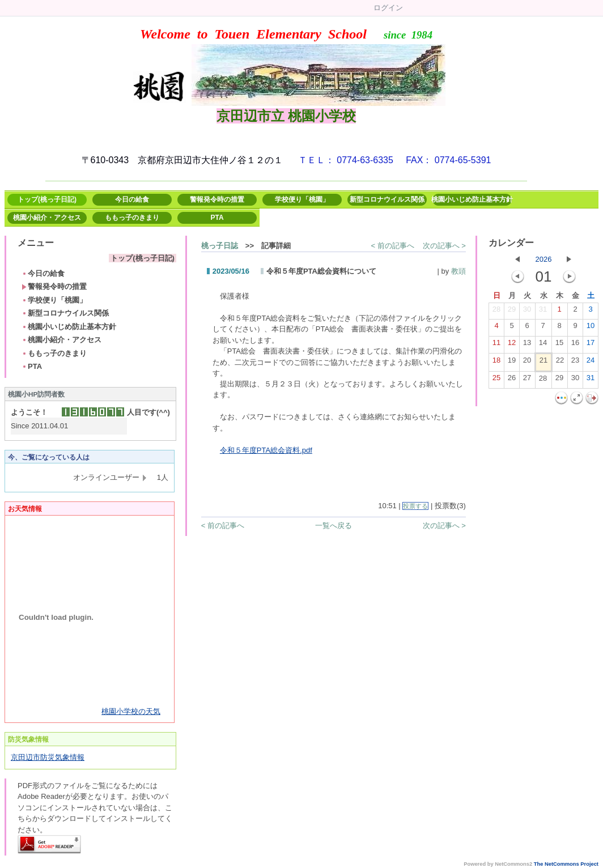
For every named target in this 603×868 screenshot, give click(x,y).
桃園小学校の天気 (131, 711)
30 (527, 312)
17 (591, 345)
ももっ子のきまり (132, 218)
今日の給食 (132, 199)
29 (512, 312)
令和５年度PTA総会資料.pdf (266, 450)
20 (527, 363)
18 (496, 363)
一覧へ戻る (334, 526)
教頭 (458, 271)
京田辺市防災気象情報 (48, 757)
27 (527, 380)
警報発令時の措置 (217, 199)
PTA (217, 218)
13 (527, 345)
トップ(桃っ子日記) (47, 199)
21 (543, 363)
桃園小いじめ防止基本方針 (472, 199)
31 (543, 312)
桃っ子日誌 (220, 246)
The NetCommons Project (566, 864)
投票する (415, 506)
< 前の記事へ (392, 246)
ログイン (388, 8)
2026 (544, 259)
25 (496, 380)
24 (591, 363)
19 (512, 363)
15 (559, 345)
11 (496, 345)
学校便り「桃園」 (302, 199)
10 (591, 328)
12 (512, 345)
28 (496, 312)
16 (575, 345)
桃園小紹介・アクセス (47, 218)
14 (543, 345)
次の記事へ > (444, 246)
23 (575, 363)
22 (560, 363)
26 (512, 380)
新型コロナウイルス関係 (387, 199)
